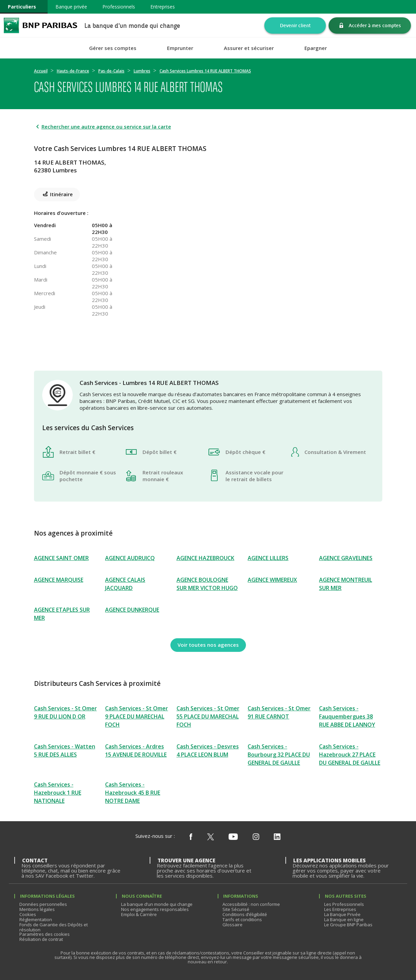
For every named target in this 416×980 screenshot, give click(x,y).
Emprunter (180, 48)
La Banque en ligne (344, 919)
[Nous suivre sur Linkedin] (277, 837)
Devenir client (295, 25)
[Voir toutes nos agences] (208, 645)
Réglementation (36, 919)
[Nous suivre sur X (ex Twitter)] (211, 837)
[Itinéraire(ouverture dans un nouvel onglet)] (283, 161)
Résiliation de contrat (41, 939)
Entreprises (163, 7)
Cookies (28, 914)
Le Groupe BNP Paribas (348, 925)
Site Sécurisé (236, 909)
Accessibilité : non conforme (251, 904)
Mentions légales (37, 909)
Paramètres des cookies (45, 934)
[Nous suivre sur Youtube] (233, 837)
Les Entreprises (340, 909)
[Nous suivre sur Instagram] (256, 837)
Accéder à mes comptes (375, 25)
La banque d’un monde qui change (157, 904)
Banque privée (71, 7)
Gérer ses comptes (113, 48)
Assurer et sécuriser (249, 48)
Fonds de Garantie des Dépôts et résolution (54, 927)
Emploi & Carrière (139, 914)
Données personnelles (43, 904)
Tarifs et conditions (242, 919)
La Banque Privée (342, 914)
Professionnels (119, 7)
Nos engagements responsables (155, 909)
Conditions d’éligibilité (245, 914)
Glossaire (232, 925)
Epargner (316, 48)
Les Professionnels (344, 904)
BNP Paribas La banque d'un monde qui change (40, 25)
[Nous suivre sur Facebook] (191, 837)
